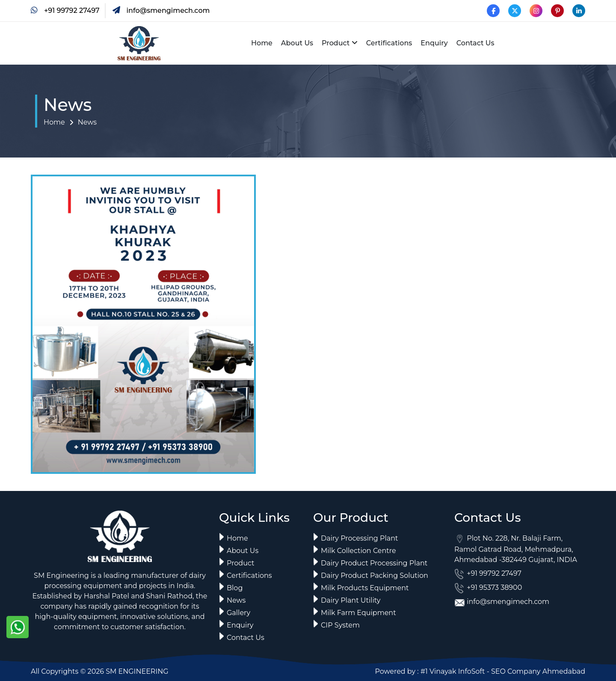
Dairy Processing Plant (359, 538)
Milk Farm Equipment (358, 613)
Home (262, 43)
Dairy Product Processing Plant (374, 563)
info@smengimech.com (168, 10)
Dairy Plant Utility (351, 600)
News (87, 122)
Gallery (238, 613)
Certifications (389, 43)
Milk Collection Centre (358, 551)
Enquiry (434, 43)
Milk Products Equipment (365, 588)
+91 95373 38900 (493, 587)
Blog (235, 588)
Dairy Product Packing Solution (375, 575)
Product (336, 43)
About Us (297, 43)
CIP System (340, 625)
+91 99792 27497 (72, 10)
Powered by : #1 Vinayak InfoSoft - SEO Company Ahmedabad (480, 671)
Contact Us (475, 43)
